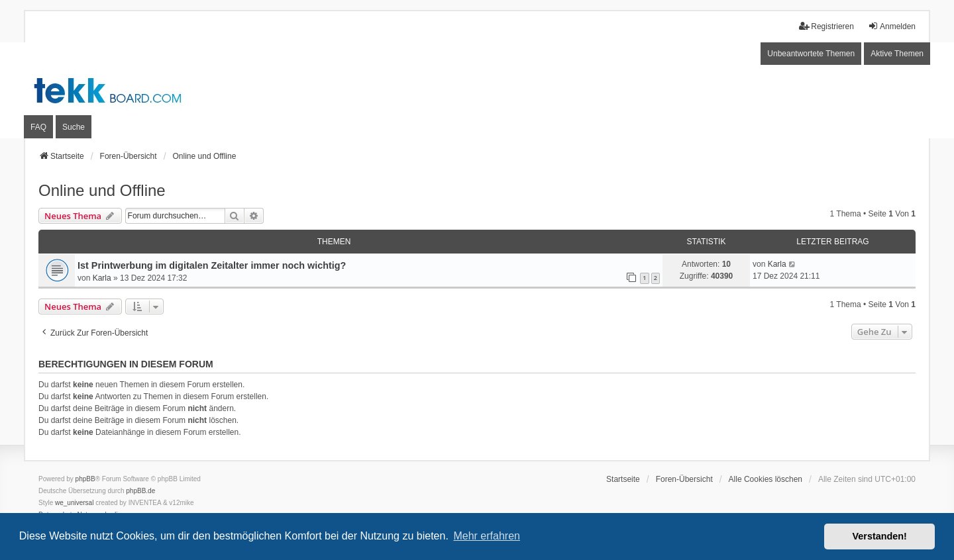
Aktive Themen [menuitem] (897, 54)
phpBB (85, 479)
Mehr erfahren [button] (487, 536)
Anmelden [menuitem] (892, 26)
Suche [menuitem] (74, 127)
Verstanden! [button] (880, 536)
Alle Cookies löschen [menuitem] (766, 479)
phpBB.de (140, 491)
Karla (102, 278)
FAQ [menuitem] (38, 127)
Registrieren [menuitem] (826, 26)
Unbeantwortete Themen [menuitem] (811, 54)
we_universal (74, 503)
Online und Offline (102, 190)
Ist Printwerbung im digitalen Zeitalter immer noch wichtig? (212, 265)
